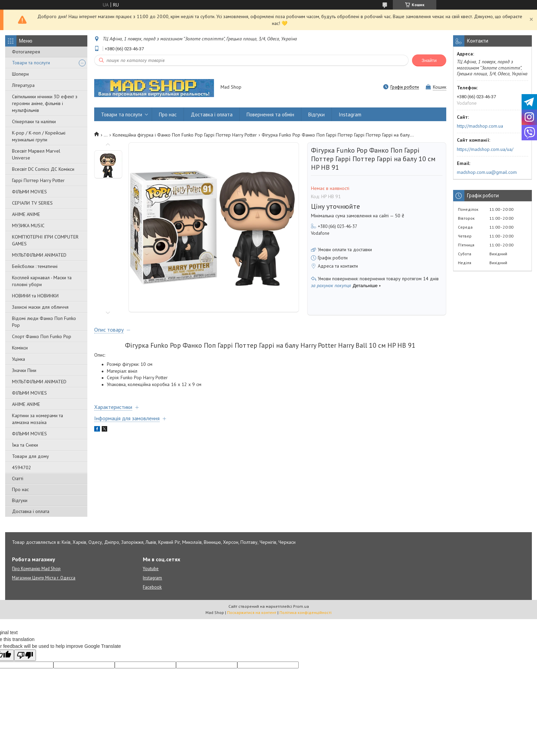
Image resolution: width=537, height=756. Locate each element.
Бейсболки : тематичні (35, 266)
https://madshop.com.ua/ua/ (485, 149)
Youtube (151, 569)
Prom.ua (301, 606)
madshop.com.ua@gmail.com (487, 172)
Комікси (20, 348)
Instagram (350, 114)
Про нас (20, 489)
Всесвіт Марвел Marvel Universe (36, 154)
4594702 (22, 467)
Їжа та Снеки (25, 445)
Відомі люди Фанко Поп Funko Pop (44, 322)
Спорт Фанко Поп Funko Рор (42, 336)
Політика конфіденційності (305, 612)
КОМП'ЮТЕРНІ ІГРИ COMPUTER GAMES (45, 240)
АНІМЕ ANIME (26, 214)
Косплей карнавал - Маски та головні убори (42, 281)
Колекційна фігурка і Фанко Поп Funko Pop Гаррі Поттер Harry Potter (185, 135)
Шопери (20, 74)
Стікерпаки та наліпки (34, 121)
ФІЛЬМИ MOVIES (29, 192)
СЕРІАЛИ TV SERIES (32, 203)
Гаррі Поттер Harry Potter (38, 180)
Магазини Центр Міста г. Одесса (44, 578)
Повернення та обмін (270, 114)
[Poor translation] (25, 655)
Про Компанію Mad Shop (36, 569)
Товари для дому (30, 456)
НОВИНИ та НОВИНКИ (35, 296)
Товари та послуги (31, 63)
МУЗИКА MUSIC (28, 226)
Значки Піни (24, 370)
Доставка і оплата (31, 511)
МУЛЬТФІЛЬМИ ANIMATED (39, 255)
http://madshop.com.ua (480, 126)
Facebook (152, 587)
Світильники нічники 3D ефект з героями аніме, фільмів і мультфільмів (45, 103)
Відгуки (20, 500)
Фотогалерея (26, 52)
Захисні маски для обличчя (40, 307)
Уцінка (18, 359)
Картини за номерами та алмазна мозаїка (38, 419)
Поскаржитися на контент (252, 612)
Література (23, 85)
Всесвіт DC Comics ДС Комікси (43, 169)
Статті (18, 478)
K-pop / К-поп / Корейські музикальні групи (39, 136)
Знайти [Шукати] (429, 60)
